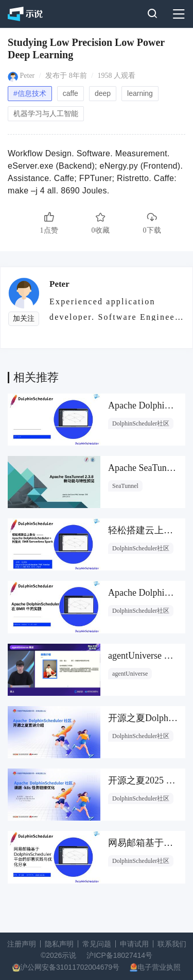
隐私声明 (59, 944)
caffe (71, 93)
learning (140, 93)
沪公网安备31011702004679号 (70, 967)
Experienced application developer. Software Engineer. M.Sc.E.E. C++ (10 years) (116, 309)
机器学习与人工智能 (46, 113)
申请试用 (134, 944)
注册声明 (22, 944)
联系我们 (172, 944)
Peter (28, 76)
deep (103, 93)
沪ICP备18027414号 (119, 955)
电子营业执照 (159, 967)
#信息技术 (30, 93)
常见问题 (97, 944)
